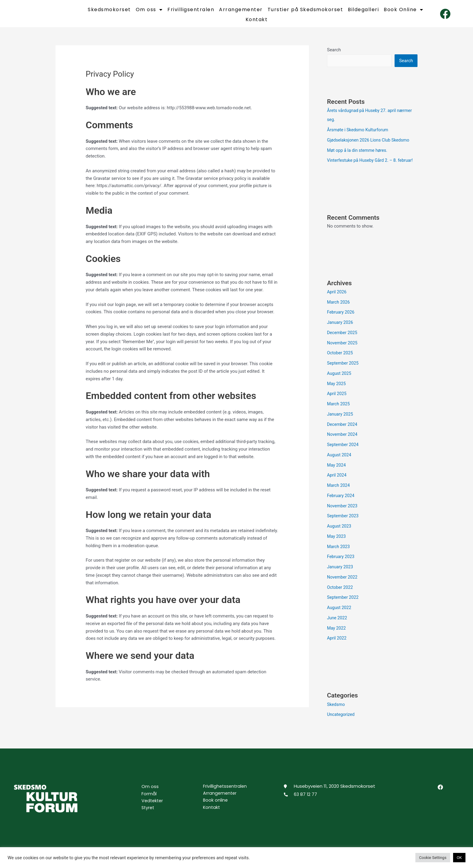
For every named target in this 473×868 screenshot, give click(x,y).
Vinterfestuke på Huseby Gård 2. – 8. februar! (372, 165)
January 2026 (341, 327)
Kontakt (257, 22)
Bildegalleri (363, 12)
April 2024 (337, 480)
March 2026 (339, 307)
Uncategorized (341, 720)
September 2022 (344, 602)
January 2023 (341, 572)
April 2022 (337, 643)
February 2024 (341, 500)
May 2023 (337, 541)
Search (334, 54)
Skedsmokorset (109, 12)
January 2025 (341, 419)
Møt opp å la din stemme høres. (359, 155)
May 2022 (337, 633)
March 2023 (339, 551)
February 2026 (341, 317)
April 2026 (337, 297)
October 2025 (341, 358)
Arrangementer (241, 12)
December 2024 (343, 429)
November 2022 (343, 582)
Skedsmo (336, 709)
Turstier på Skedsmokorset (305, 12)
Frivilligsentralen (191, 12)
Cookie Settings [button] (433, 858)
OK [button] (459, 858)
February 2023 (341, 562)
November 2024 (343, 439)
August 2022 (340, 612)
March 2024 (339, 490)
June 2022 (338, 623)
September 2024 (344, 449)
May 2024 (337, 470)
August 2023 (340, 531)
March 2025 (339, 409)
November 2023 (343, 511)
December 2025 (343, 337)
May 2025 (337, 388)
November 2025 (343, 348)
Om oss (149, 12)
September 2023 (344, 521)
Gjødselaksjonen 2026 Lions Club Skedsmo (370, 145)
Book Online (403, 12)
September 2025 (344, 368)
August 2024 (340, 460)
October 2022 (341, 592)
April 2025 (337, 399)
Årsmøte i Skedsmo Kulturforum (359, 135)
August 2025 (340, 378)
